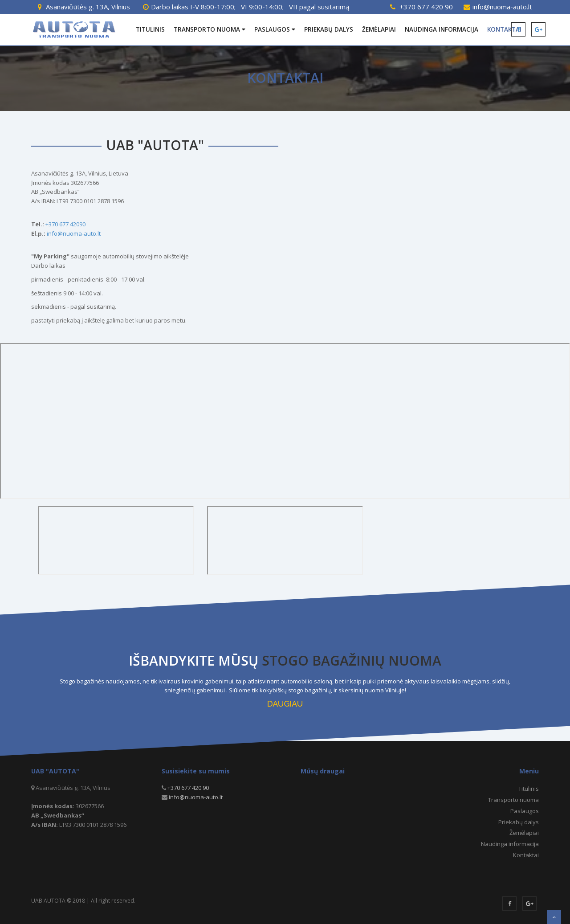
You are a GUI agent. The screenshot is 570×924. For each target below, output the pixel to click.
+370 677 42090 (65, 224)
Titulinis (150, 29)
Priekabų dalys (329, 29)
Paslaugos (275, 29)
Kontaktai (526, 855)
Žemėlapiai (379, 29)
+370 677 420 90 (426, 7)
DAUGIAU (285, 704)
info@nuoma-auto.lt (502, 7)
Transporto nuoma (210, 29)
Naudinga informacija (442, 29)
